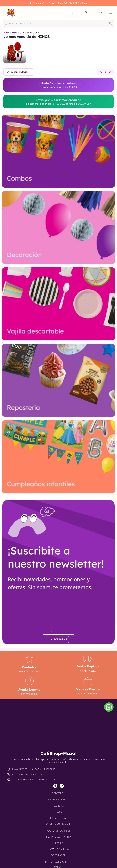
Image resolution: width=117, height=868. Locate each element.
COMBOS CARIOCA (59, 849)
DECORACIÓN (58, 855)
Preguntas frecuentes (59, 862)
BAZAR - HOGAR (59, 818)
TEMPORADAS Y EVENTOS (59, 837)
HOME (6, 33)
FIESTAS (16, 33)
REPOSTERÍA (58, 793)
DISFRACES (27, 33)
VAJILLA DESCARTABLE (58, 831)
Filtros (105, 72)
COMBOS (58, 843)
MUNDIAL (58, 806)
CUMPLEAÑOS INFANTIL (58, 824)
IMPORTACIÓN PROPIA (59, 800)
